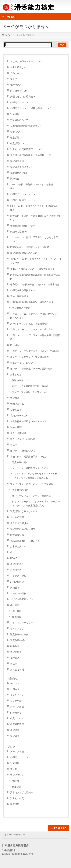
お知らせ (13, 678)
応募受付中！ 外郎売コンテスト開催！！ (32, 247)
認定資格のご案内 (19, 173)
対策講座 (15, 114)
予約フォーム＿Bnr (20, 416)
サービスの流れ (18, 593)
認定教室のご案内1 (20, 635)
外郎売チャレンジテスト (23, 194)
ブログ (14, 79)
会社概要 (17, 611)
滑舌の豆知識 (17, 535)
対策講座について (19, 120)
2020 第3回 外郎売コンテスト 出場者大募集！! (34, 208)
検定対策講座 (17, 724)
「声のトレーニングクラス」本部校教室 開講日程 (35, 337)
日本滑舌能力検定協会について (26, 126)
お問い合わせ (17, 582)
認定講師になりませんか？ (24, 511)
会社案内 (15, 605)
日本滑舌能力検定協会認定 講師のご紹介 (32, 302)
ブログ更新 (16, 701)
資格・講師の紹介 (19, 296)
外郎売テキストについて (23, 363)
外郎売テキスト (18, 713)
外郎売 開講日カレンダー (24, 200)
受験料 (16, 781)
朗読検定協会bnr (19, 232)
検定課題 (15, 138)
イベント (15, 683)
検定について (17, 132)
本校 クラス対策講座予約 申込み (30, 386)
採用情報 (17, 617)
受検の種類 (16, 427)
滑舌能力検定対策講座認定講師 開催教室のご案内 (35, 277)
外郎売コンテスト (19, 757)
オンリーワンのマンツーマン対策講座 (30, 357)
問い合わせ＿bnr (19, 91)
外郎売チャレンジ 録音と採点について (31, 108)
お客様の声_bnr (18, 547)
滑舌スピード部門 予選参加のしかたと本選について (35, 218)
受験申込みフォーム (22, 380)
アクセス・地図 (18, 576)
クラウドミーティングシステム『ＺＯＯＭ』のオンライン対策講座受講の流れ (37, 476)
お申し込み (16, 375)
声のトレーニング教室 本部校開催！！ (31, 324)
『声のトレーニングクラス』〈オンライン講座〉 (35, 351)
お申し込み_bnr (18, 67)
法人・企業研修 (18, 433)
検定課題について (19, 144)
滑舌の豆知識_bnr (19, 523)
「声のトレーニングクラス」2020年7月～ (32, 330)
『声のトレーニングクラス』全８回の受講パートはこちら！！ (35, 316)
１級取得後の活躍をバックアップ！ (28, 421)
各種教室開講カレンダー (23, 226)
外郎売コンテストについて (24, 102)
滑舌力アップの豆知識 (22, 793)
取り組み (15, 345)
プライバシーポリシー (22, 623)
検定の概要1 (17, 564)
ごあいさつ (16, 73)
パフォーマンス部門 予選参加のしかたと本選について (35, 239)
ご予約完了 (16, 410)
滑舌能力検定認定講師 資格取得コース (31, 155)
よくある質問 (17, 517)
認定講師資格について (22, 167)
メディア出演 (17, 707)
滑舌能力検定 (17, 798)
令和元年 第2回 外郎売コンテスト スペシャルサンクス (36, 261)
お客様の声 (16, 570)
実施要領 (15, 588)
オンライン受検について (23, 451)
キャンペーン (17, 695)
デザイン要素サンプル (22, 599)
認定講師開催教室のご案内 (24, 253)
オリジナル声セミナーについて (26, 61)
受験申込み (16, 85)
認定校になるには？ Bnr (23, 529)
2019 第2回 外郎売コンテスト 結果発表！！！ (32, 187)
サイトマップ (17, 629)
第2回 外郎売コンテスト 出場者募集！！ (32, 269)
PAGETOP (60, 828)
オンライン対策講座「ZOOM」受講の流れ (33, 369)
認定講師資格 (17, 161)
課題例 (14, 445)
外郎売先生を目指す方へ (23, 290)
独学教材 (15, 646)
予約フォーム (17, 404)
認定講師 (15, 736)
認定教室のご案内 (21, 308)
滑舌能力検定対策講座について (26, 149)
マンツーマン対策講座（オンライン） (31, 468)
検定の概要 (16, 652)
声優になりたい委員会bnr (23, 97)
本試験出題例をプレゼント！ (25, 541)
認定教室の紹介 (20, 462)
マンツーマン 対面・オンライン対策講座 (32, 484)
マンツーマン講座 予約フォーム (29, 392)
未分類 (14, 769)
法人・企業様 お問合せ (23, 439)
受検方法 (15, 658)
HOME (14, 558)
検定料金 (15, 398)
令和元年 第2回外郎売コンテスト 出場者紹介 (35, 285)
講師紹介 (15, 179)
